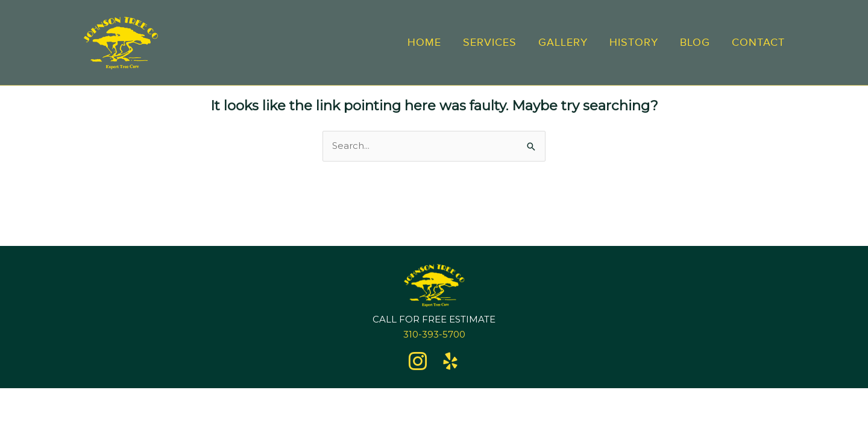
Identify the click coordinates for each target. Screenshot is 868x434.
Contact (758, 42)
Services (490, 42)
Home (424, 42)
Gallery (563, 42)
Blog (695, 42)
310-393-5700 (434, 334)
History (634, 42)
